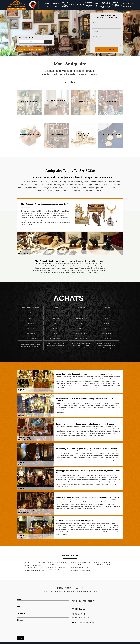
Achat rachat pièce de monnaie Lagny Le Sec (34, 566)
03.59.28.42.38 (128, 3)
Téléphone (43, 615)
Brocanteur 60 (80, 5)
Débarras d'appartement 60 (56, 5)
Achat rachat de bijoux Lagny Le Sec (36, 571)
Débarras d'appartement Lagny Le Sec (58, 568)
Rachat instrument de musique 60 (116, 5)
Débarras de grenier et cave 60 (65, 5)
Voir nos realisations (31, 49)
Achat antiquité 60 (96, 5)
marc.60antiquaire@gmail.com (83, 622)
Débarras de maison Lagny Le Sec (58, 564)
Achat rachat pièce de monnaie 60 (103, 5)
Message (43, 627)
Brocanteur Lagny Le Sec (81, 567)
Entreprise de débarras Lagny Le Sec (82, 571)
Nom (43, 601)
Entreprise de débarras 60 (89, 5)
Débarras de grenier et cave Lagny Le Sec (82, 564)
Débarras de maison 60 (47, 5)
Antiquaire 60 (72, 5)
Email (43, 608)
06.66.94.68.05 (128, 6)
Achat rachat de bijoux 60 (109, 5)
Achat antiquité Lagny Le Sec (36, 563)
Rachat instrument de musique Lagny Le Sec (103, 564)
